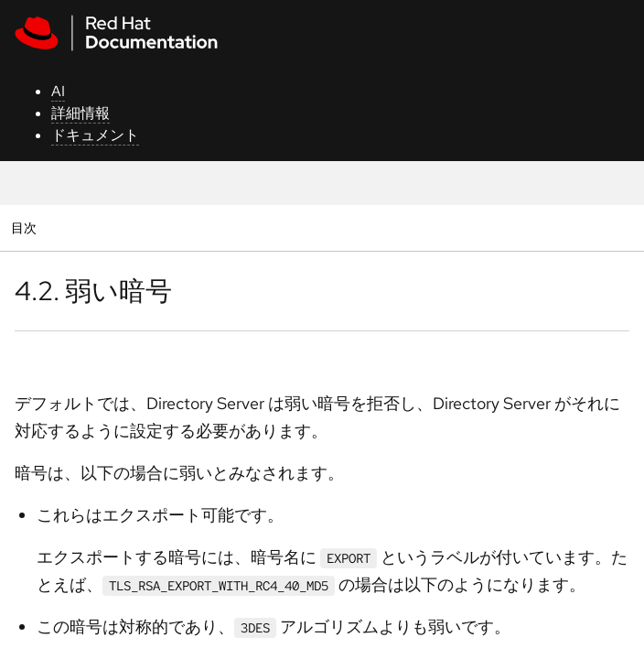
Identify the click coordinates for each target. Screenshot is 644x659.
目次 (26, 227)
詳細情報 (80, 113)
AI (58, 91)
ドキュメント (95, 135)
